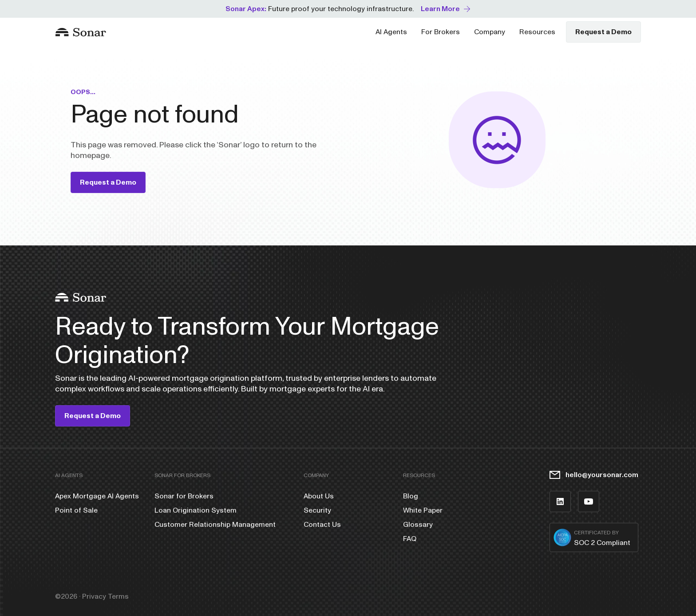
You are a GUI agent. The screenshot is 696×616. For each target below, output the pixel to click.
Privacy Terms (105, 596)
